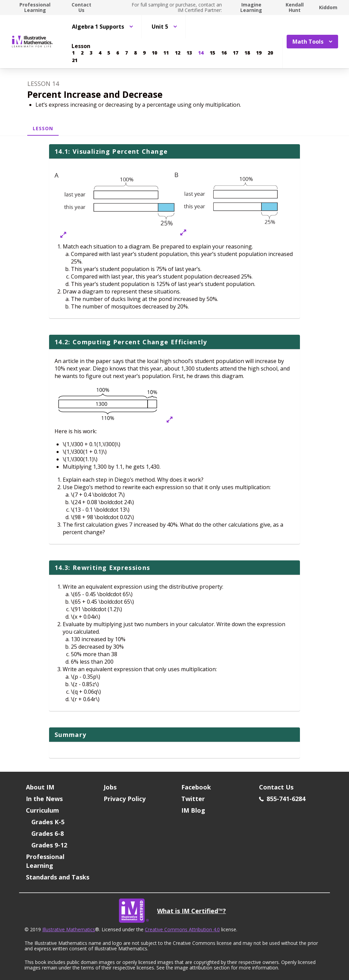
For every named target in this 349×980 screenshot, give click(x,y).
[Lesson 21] (75, 60)
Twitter (193, 799)
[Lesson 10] (154, 53)
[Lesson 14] (201, 53)
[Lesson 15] (212, 53)
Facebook (196, 787)
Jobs (110, 787)
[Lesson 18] (247, 53)
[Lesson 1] (73, 53)
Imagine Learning (251, 7)
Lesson (43, 128)
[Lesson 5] (109, 53)
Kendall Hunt (295, 7)
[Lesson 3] (91, 53)
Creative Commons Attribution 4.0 (182, 929)
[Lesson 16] (224, 53)
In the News (44, 799)
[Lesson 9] (144, 53)
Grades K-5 (48, 822)
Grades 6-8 (48, 833)
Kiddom (328, 7)
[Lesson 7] (126, 53)
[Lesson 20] (270, 53)
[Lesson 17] (236, 53)
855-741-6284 (282, 799)
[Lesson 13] (189, 53)
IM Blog (193, 810)
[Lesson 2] (82, 53)
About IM (40, 787)
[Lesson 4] (100, 53)
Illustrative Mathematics (69, 929)
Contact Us (81, 7)
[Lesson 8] (135, 53)
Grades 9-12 (49, 845)
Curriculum (42, 810)
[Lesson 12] (178, 53)
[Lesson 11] (166, 53)
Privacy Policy (125, 799)
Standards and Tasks (58, 877)
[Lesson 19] (259, 53)
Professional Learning (35, 7)
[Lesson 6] (118, 53)
